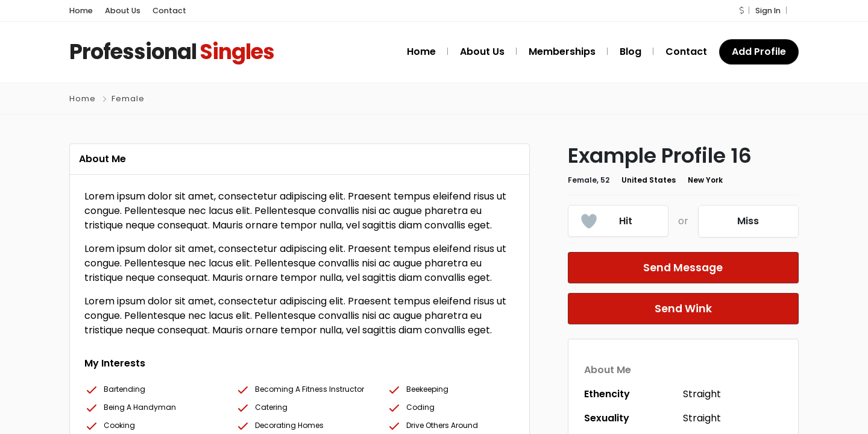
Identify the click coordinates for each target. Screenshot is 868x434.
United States (640, 180)
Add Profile (760, 52)
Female (127, 99)
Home (80, 11)
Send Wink (683, 309)
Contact (159, 11)
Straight (702, 394)
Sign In (769, 11)
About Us (118, 11)
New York (691, 180)
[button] (743, 11)
